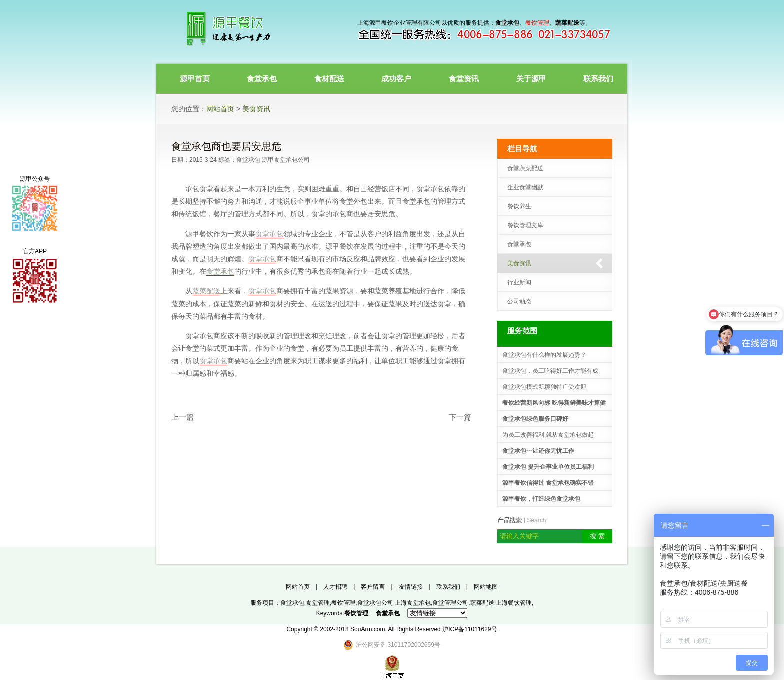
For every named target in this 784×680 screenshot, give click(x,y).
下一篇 (460, 417)
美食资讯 (256, 109)
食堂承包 (248, 160)
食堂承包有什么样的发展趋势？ (544, 355)
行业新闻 (519, 282)
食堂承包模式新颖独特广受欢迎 (544, 387)
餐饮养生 (519, 206)
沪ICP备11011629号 (470, 629)
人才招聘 (335, 587)
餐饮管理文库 (525, 225)
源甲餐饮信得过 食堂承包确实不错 (548, 483)
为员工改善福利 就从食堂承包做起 (548, 435)
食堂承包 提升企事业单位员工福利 (548, 467)
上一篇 (183, 417)
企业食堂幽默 (525, 187)
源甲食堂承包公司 (286, 160)
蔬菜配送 (206, 291)
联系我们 (448, 587)
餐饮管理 (343, 603)
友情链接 (411, 587)
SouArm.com (368, 629)
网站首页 (220, 109)
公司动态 (519, 301)
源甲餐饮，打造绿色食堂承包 (541, 499)
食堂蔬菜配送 (525, 168)
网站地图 (486, 587)
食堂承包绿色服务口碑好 (535, 419)
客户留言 (373, 587)
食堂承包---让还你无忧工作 (538, 451)
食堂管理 (318, 603)
